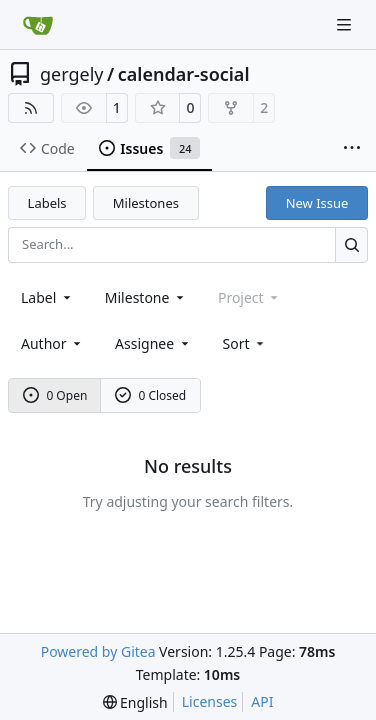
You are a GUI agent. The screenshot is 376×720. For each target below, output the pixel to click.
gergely (72, 74)
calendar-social (184, 74)
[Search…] (351, 244)
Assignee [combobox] (153, 343)
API (262, 701)
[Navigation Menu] (346, 24)
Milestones (146, 203)
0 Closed (151, 395)
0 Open (55, 395)
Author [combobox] (52, 343)
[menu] (245, 343)
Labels (47, 203)
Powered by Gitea (98, 651)
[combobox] (47, 297)
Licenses (210, 701)
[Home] (38, 25)
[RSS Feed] (31, 108)
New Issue (317, 203)
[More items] (352, 149)
